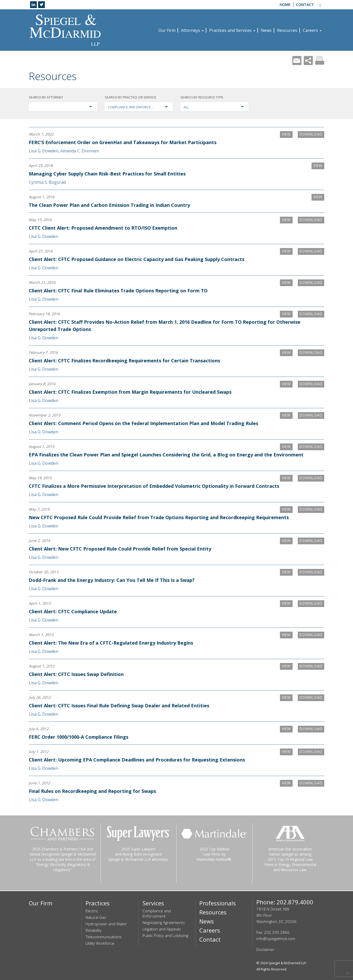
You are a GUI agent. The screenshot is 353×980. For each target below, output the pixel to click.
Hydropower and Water (106, 924)
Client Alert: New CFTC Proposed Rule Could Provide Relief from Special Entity (120, 549)
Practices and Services (232, 30)
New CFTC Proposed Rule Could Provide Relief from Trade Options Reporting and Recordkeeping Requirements (159, 517)
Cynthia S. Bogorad (47, 182)
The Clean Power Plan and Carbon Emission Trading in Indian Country (109, 205)
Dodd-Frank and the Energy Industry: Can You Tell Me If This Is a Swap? (112, 580)
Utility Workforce (100, 943)
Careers (312, 30)
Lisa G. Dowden (44, 151)
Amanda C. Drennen (80, 151)
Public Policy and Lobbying (165, 935)
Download (310, 134)
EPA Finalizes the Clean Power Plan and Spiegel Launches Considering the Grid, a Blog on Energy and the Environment (166, 455)
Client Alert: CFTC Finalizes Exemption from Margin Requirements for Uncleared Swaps (130, 392)
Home (285, 5)
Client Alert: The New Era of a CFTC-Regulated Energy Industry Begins (111, 643)
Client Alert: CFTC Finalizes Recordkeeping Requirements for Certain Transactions (124, 361)
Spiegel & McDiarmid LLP (287, 963)
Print (320, 61)
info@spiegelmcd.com (276, 939)
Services (153, 903)
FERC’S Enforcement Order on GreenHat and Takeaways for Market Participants (123, 142)
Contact (305, 5)
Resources (287, 30)
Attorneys (192, 30)
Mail (297, 61)
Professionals (218, 903)
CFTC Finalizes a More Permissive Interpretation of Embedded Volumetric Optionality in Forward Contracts (154, 486)
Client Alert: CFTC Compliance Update (73, 611)
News (266, 30)
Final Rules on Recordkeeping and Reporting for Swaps (92, 791)
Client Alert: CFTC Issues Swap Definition (76, 674)
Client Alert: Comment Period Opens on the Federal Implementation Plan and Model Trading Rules (143, 423)
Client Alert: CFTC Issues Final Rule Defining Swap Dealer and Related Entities (119, 706)
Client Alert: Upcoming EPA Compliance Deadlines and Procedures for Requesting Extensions (137, 760)
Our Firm (167, 30)
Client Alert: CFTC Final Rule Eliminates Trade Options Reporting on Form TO (118, 291)
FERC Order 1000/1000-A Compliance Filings (79, 737)
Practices (98, 903)
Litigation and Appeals (162, 929)
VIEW (285, 134)
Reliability (94, 930)
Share (308, 61)
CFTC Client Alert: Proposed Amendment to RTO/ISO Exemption (103, 228)
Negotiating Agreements (164, 922)
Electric (92, 911)
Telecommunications (104, 937)
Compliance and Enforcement (157, 913)
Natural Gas (96, 917)
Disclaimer (265, 949)
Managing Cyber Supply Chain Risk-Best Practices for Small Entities (107, 174)
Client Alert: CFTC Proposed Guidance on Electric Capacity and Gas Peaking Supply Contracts (137, 259)
